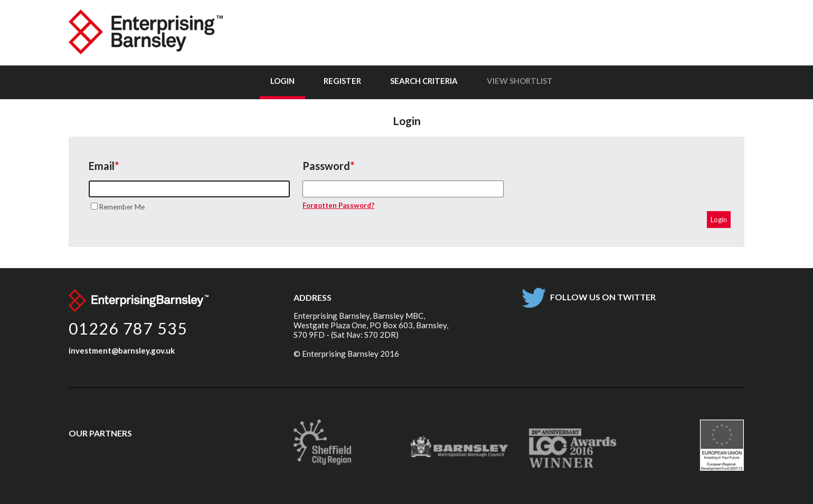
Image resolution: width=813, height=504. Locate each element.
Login (282, 81)
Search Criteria (424, 81)
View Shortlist (520, 81)
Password (326, 166)
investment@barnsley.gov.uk (122, 350)
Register (342, 81)
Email (102, 166)
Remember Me (122, 207)
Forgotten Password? (338, 205)
